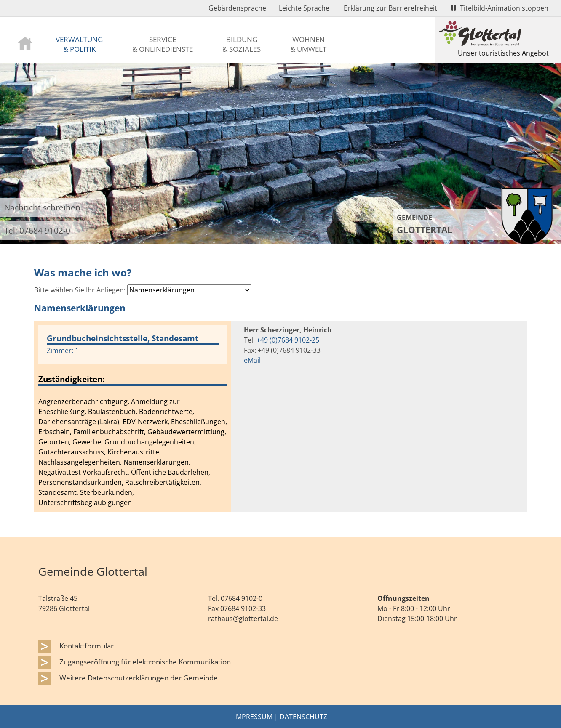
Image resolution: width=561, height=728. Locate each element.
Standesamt (57, 492)
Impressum (253, 717)
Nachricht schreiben (42, 207)
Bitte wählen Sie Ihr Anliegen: (80, 290)
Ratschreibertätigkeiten (162, 482)
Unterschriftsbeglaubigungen (85, 502)
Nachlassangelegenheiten (79, 462)
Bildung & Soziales (242, 44)
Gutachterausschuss (71, 452)
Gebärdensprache (237, 8)
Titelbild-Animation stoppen (500, 8)
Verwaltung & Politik (79, 44)
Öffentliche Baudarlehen (170, 472)
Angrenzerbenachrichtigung (83, 401)
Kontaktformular (87, 646)
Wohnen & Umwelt (308, 44)
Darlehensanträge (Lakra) (79, 422)
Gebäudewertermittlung (186, 432)
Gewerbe (87, 442)
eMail (252, 360)
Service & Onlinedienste (163, 44)
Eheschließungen (198, 422)
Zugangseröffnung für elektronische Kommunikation (145, 662)
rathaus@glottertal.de (243, 619)
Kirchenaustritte (133, 452)
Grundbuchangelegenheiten (149, 442)
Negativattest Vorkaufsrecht (83, 472)
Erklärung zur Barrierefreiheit (390, 8)
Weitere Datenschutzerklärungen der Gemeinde (139, 678)
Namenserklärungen (156, 462)
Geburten (54, 442)
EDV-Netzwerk (145, 422)
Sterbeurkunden (106, 492)
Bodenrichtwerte (166, 412)
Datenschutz (303, 717)
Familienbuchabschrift (109, 432)
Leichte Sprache (304, 8)
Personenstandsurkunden (80, 482)
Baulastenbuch (112, 412)
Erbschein (54, 432)
